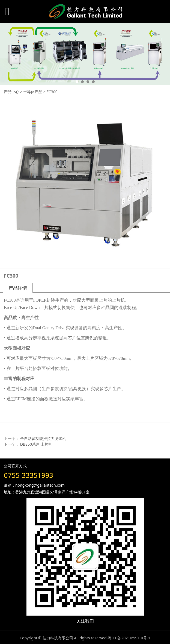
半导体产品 (33, 92)
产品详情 (18, 288)
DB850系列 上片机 (36, 444)
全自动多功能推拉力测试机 (43, 438)
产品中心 (11, 92)
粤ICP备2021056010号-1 (129, 638)
